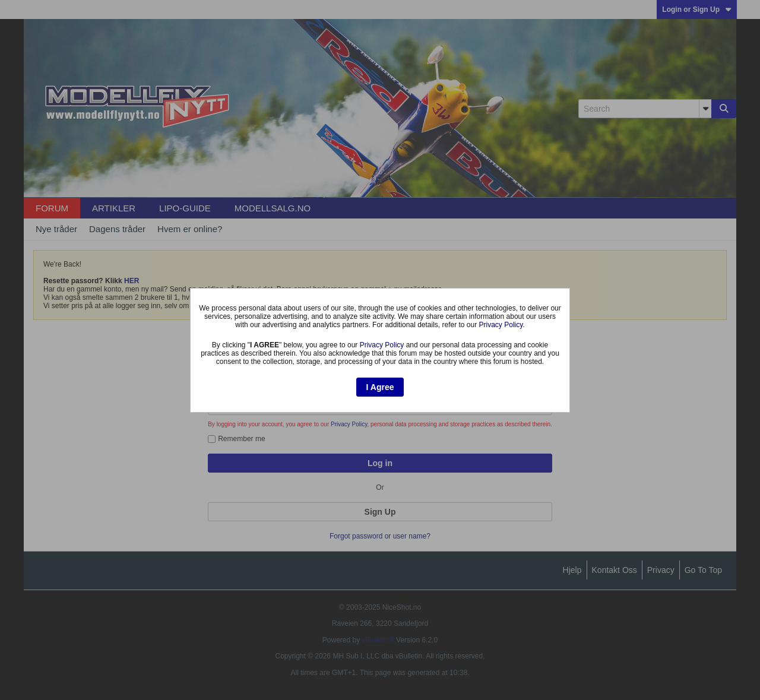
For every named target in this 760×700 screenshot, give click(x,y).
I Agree (380, 387)
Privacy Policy (501, 325)
